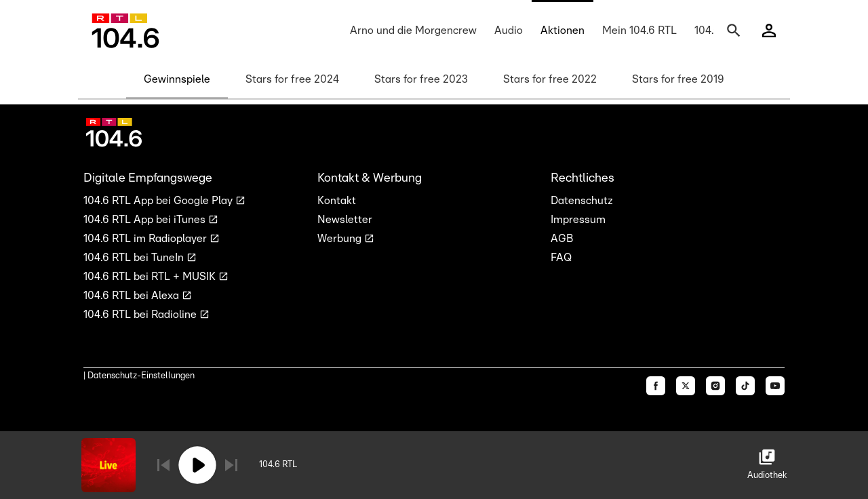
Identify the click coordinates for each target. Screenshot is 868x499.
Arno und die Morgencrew (413, 31)
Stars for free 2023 (421, 79)
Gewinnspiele (177, 79)
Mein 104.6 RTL (639, 31)
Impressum (578, 220)
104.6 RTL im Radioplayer (146, 239)
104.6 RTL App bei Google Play (159, 201)
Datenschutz (582, 201)
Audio (509, 31)
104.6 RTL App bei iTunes (146, 220)
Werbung (341, 239)
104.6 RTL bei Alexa (133, 296)
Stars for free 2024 (292, 79)
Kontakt (337, 201)
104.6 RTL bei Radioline (141, 315)
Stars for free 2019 (678, 79)
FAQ (561, 258)
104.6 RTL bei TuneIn (135, 258)
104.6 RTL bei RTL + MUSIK (151, 277)
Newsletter (345, 220)
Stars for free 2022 (550, 79)
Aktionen (563, 31)
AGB (562, 239)
